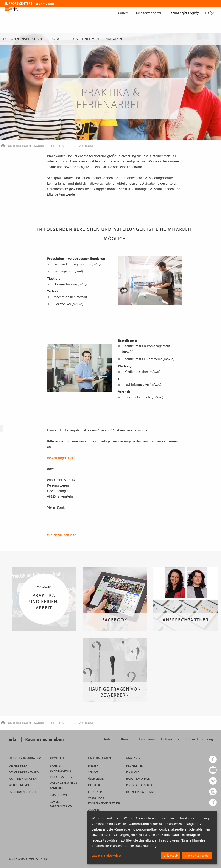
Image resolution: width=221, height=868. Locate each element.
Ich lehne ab (170, 856)
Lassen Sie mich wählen (107, 856)
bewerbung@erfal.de (62, 458)
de (209, 13)
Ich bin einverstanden (197, 856)
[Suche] (210, 39)
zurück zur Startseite (62, 535)
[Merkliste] (184, 39)
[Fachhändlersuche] (197, 39)
